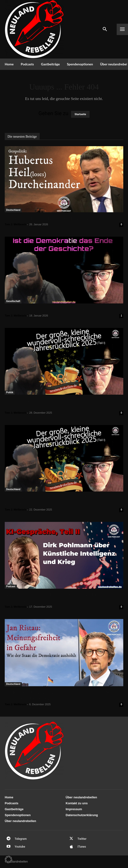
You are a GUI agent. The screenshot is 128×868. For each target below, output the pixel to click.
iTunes (82, 847)
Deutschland (13, 210)
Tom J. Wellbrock (15, 224)
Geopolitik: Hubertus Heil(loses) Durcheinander (53, 218)
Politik (10, 392)
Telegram (21, 839)
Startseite (80, 114)
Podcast (11, 586)
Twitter (82, 839)
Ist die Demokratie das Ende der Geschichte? (49, 309)
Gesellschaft (13, 301)
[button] (9, 859)
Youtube (20, 847)
